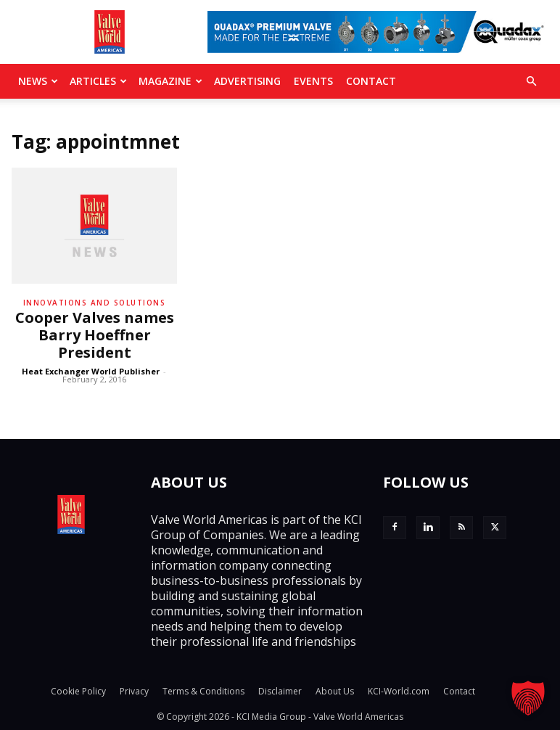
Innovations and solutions (95, 303)
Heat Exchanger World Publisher (91, 371)
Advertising (247, 81)
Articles (98, 81)
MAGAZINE (170, 81)
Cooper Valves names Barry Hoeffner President (95, 335)
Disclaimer (280, 691)
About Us (335, 691)
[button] (531, 81)
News (38, 81)
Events (313, 81)
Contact (371, 81)
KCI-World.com (399, 691)
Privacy (134, 691)
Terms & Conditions (203, 691)
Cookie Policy (78, 691)
